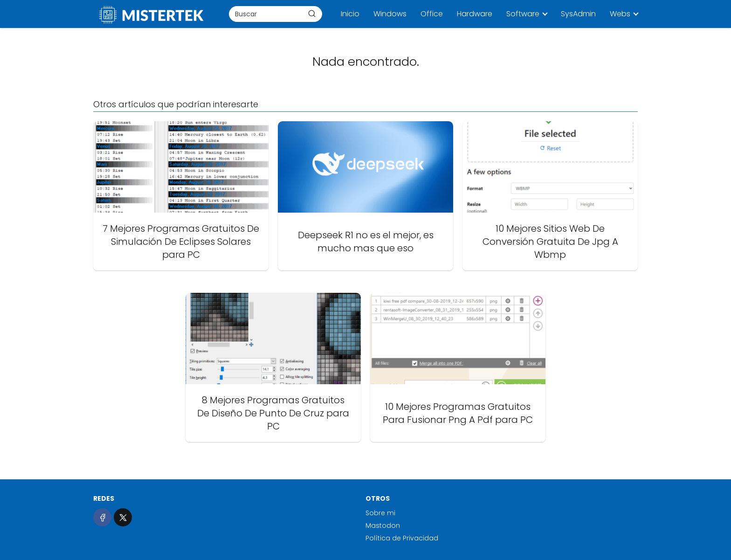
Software (523, 14)
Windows (390, 14)
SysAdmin (578, 14)
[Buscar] (312, 14)
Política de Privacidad (402, 538)
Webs (620, 14)
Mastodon (383, 525)
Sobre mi (380, 513)
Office (432, 14)
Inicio (350, 14)
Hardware (475, 14)
